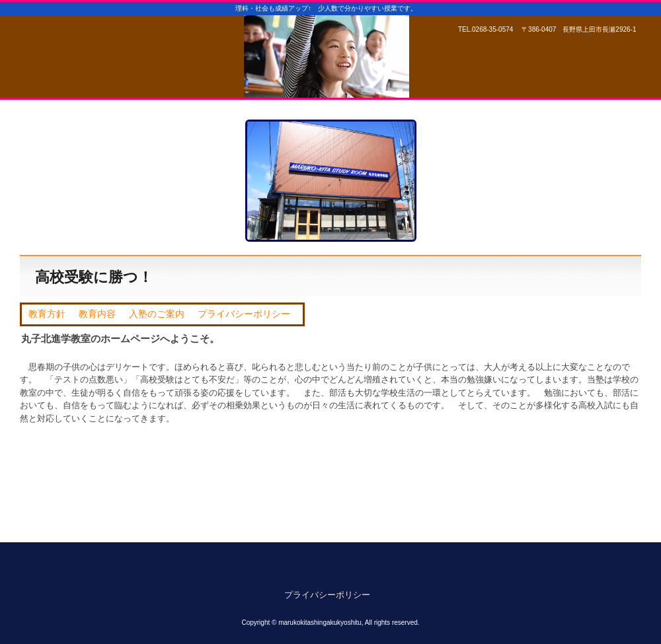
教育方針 (47, 314)
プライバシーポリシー (244, 314)
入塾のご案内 (157, 314)
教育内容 (97, 314)
